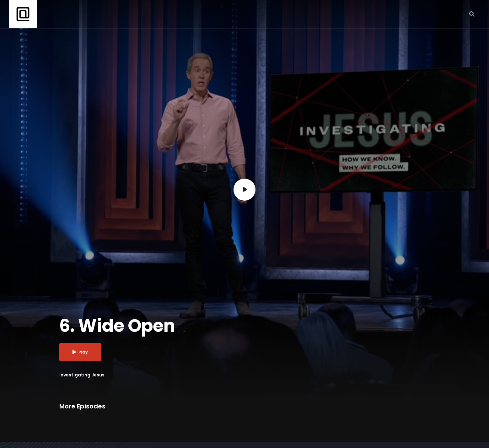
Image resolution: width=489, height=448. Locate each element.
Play (80, 352)
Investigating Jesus (82, 375)
